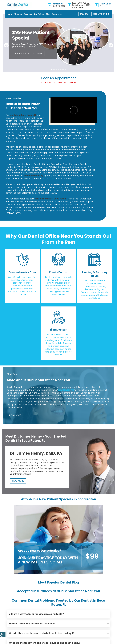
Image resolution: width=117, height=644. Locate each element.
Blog (48, 14)
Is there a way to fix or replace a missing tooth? (36, 614)
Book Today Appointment (28, 54)
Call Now (84, 14)
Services (28, 14)
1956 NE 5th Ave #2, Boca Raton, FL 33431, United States (82, 5)
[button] (52, 70)
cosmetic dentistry (34, 176)
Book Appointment (101, 14)
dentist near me (66, 390)
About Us (18, 14)
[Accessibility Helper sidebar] (3, 634)
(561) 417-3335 (59, 6)
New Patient (39, 14)
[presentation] (6, 45)
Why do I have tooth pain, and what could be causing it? (41, 633)
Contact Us (57, 14)
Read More (18, 481)
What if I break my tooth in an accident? (32, 624)
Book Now (15, 415)
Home (10, 14)
